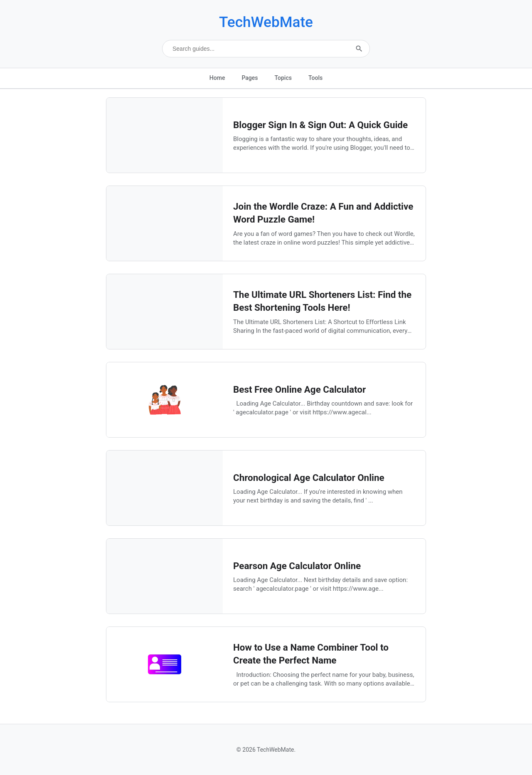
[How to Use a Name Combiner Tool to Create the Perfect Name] (165, 699)
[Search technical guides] (266, 49)
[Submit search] (359, 49)
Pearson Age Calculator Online (297, 566)
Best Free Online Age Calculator (299, 389)
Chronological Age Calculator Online (309, 478)
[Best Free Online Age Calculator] (165, 435)
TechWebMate (266, 22)
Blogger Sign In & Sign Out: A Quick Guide (320, 125)
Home (217, 78)
